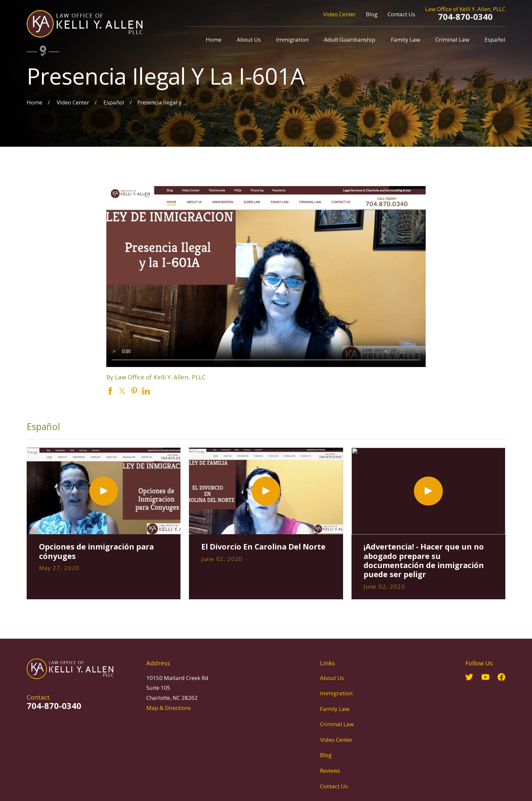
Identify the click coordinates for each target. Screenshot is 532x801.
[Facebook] (501, 677)
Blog (372, 14)
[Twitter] (469, 677)
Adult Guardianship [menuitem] (350, 40)
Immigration (336, 693)
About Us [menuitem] (249, 40)
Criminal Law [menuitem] (452, 40)
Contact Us (401, 14)
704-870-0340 (465, 17)
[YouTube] (485, 677)
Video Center (339, 14)
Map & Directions (169, 708)
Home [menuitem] (214, 40)
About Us (332, 678)
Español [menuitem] (495, 40)
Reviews (330, 771)
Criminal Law (337, 724)
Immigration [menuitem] (292, 40)
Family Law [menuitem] (406, 40)
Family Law (335, 709)
